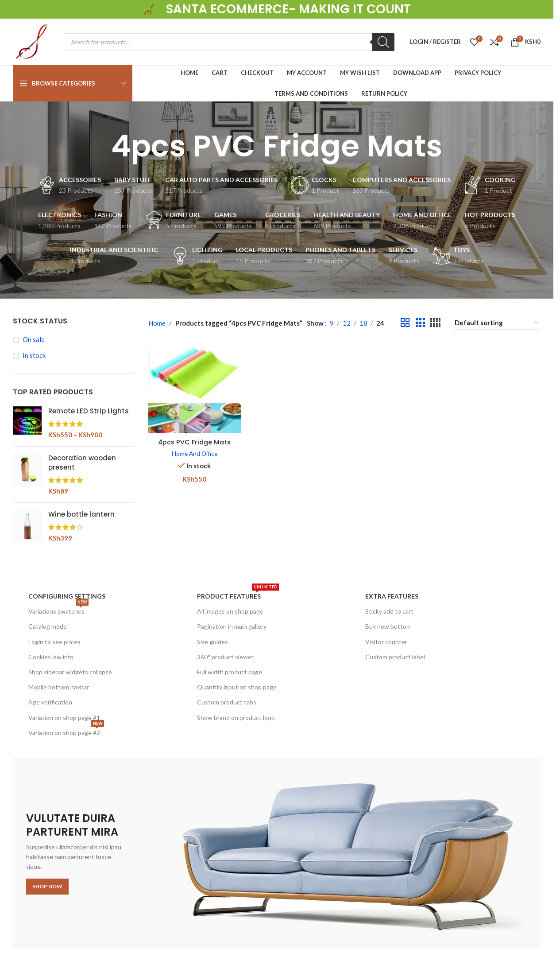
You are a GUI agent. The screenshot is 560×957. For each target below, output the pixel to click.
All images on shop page (230, 611)
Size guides (212, 642)
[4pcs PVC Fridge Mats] (194, 387)
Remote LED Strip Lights (89, 411)
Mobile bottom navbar (59, 687)
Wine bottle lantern (81, 514)
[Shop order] (497, 323)
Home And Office (194, 452)
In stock (34, 355)
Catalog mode (48, 626)
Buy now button (388, 626)
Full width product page (230, 672)
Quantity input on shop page (237, 687)
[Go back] (100, 146)
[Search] (383, 42)
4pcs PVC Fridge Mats (194, 441)
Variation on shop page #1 (64, 718)
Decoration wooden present (82, 463)
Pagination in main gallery (232, 626)
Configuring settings (67, 596)
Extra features (392, 596)
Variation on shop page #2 (66, 731)
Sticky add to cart (389, 611)
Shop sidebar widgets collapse (70, 672)
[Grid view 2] (405, 323)
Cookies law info (51, 657)
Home (157, 323)
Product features (238, 594)
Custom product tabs (227, 702)
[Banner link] (277, 853)
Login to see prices (54, 642)
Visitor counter (386, 642)
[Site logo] (150, 8)
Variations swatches (58, 609)
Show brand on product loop (236, 718)
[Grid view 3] (420, 323)
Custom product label (395, 657)
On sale (34, 339)
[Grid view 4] (435, 323)
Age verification (50, 702)
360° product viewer (225, 657)
